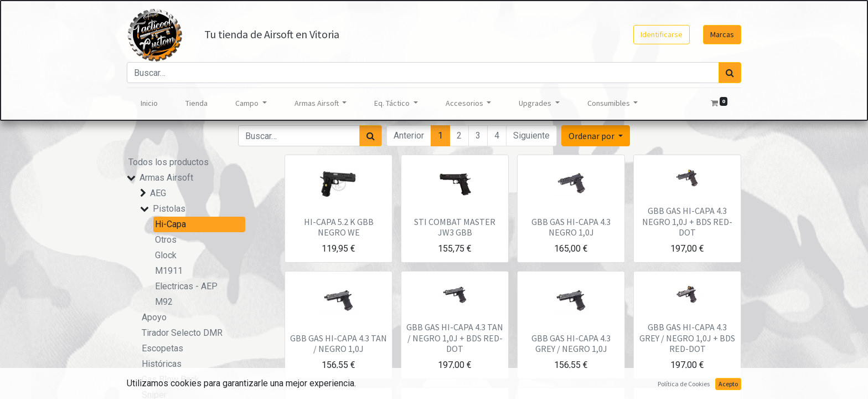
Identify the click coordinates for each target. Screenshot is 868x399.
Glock (166, 255)
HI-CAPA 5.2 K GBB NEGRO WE (339, 227)
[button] (596, 136)
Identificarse (662, 34)
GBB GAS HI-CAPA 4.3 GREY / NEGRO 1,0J (571, 343)
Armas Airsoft (166, 178)
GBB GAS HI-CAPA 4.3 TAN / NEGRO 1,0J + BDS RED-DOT (455, 337)
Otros (166, 240)
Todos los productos (169, 162)
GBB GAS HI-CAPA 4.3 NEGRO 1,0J (571, 227)
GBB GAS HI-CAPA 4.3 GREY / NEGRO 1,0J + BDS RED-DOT (687, 337)
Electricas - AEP (186, 286)
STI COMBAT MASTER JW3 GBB (455, 227)
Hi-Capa (170, 224)
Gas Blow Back (170, 379)
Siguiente (531, 135)
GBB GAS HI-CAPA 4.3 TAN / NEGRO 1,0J (339, 343)
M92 (164, 302)
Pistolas (169, 209)
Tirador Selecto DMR (182, 333)
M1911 (169, 271)
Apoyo (154, 317)
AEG (158, 193)
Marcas (722, 34)
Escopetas (162, 348)
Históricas (162, 364)
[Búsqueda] (730, 73)
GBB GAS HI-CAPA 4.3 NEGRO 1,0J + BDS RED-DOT (687, 221)
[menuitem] (149, 103)
